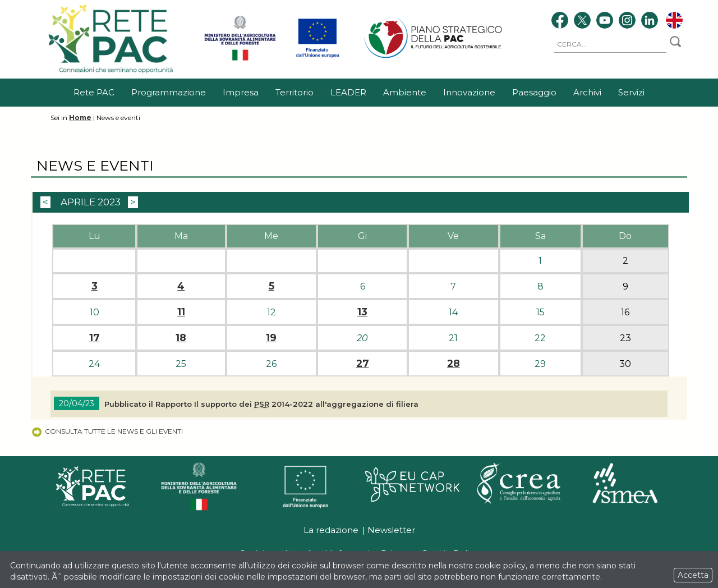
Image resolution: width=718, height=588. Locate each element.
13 (362, 312)
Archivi (587, 92)
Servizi (631, 92)
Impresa (241, 92)
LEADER (348, 92)
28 (454, 364)
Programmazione (169, 92)
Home (80, 118)
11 (181, 312)
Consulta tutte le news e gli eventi (107, 431)
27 (363, 364)
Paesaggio (534, 92)
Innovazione (469, 92)
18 (181, 338)
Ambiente (405, 92)
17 (95, 338)
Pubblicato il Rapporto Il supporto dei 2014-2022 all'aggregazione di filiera (261, 404)
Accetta (693, 575)
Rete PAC (94, 92)
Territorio (294, 92)
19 (271, 338)
